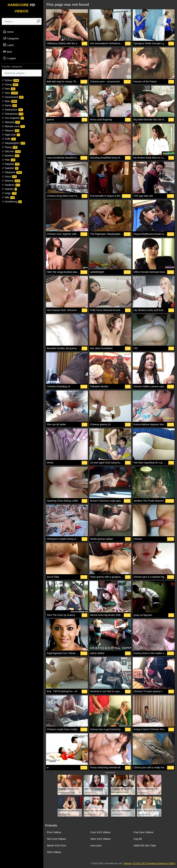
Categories (11, 38)
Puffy (9, 139)
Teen (10, 93)
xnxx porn (96, 845)
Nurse (9, 105)
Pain (9, 89)
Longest (9, 58)
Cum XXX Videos (100, 832)
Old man (11, 151)
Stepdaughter (13, 143)
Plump (10, 147)
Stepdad (11, 164)
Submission (12, 110)
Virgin (9, 193)
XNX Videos (54, 852)
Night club (11, 135)
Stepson (11, 130)
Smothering (12, 202)
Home (8, 32)
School (10, 80)
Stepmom (12, 172)
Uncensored (13, 97)
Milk (8, 197)
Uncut (9, 176)
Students (11, 185)
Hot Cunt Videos (56, 839)
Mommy (11, 181)
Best (7, 52)
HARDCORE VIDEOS (21, 8)
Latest (8, 45)
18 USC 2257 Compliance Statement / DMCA (154, 863)
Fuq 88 (138, 839)
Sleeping (11, 122)
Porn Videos (54, 832)
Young (10, 85)
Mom (9, 101)
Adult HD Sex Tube (145, 845)
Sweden (9, 189)
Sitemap (128, 863)
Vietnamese (13, 114)
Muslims (11, 156)
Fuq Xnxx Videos (143, 832)
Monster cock (13, 126)
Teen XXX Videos (100, 839)
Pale (9, 160)
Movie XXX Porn (57, 845)
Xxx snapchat (13, 118)
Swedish (10, 168)
